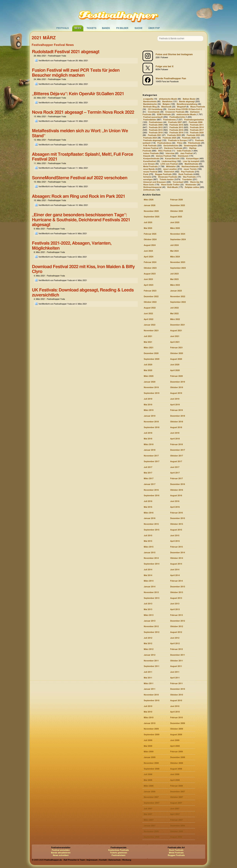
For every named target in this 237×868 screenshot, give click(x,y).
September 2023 (178, 268)
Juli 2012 (148, 638)
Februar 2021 (176, 348)
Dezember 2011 (178, 655)
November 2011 (151, 661)
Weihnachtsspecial (152, 187)
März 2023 (175, 285)
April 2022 (148, 319)
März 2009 (148, 752)
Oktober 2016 (177, 490)
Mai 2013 (148, 609)
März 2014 (148, 581)
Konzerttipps (192, 159)
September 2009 (151, 735)
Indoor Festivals (151, 154)
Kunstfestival (149, 161)
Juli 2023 (174, 274)
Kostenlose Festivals (119, 850)
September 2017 (151, 461)
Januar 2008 (150, 792)
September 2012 (151, 632)
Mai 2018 (148, 439)
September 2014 (151, 564)
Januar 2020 (150, 382)
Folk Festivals (150, 146)
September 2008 (151, 769)
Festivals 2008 (196, 122)
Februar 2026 (176, 200)
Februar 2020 (176, 376)
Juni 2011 (175, 672)
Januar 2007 (150, 826)
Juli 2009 (148, 740)
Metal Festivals (150, 167)
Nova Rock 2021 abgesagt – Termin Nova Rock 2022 (83, 112)
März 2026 (148, 200)
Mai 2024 (174, 251)
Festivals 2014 (197, 127)
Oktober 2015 (177, 524)
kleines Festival (164, 156)
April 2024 (148, 257)
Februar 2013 (176, 615)
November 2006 (151, 831)
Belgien (166, 104)
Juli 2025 (148, 222)
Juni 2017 (175, 467)
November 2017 (151, 456)
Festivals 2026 (189, 138)
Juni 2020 (175, 365)
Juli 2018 (148, 433)
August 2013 (176, 598)
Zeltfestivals (149, 190)
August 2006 (176, 837)
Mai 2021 (148, 342)
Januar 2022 (150, 325)
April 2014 (175, 575)
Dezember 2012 (178, 621)
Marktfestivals (191, 164)
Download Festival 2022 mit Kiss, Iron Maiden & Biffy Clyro (83, 269)
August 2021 (176, 331)
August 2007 (176, 803)
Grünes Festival (151, 148)
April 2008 (175, 780)
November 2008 (151, 763)
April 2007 (175, 814)
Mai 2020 (148, 370)
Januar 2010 (150, 723)
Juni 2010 (175, 706)
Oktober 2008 (177, 763)
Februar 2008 (176, 786)
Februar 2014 (176, 581)
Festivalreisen (156, 122)
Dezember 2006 (178, 826)
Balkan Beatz (189, 99)
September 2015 (151, 530)
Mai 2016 (148, 507)
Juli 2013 (148, 604)
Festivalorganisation (194, 120)
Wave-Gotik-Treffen (170, 185)
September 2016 (151, 496)
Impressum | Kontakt (97, 860)
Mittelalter (171, 167)
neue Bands (149, 169)
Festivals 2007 (175, 122)
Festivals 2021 (155, 135)
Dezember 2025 (178, 205)
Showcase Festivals (168, 177)
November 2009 (151, 729)
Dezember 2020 (151, 353)
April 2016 (175, 507)
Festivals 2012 (156, 127)
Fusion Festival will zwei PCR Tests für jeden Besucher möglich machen (76, 73)
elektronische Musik (186, 115)
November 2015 (151, 524)
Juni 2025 (175, 222)
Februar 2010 (176, 718)
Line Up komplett (191, 161)
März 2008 (148, 786)
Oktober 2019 (177, 387)
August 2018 (176, 427)
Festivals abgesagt (152, 140)
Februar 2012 (176, 649)
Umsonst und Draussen (154, 182)
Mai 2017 (148, 473)
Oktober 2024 (150, 239)
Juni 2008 (175, 774)
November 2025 (151, 211)
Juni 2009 (175, 740)
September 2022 (178, 302)
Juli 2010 (148, 706)
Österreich (169, 172)
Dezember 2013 (178, 587)
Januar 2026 (150, 205)
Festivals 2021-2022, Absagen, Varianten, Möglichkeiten (72, 246)
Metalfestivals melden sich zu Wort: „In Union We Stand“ (80, 133)
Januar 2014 (150, 587)
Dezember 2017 (178, 450)
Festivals (62, 28)
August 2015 (176, 530)
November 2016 (151, 490)
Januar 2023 (176, 291)
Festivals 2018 (156, 133)
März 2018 (148, 444)
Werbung (127, 860)
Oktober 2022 (150, 302)
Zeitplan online (192, 187)
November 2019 (151, 387)
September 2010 (151, 701)
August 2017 (176, 461)
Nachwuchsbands (190, 167)
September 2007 (151, 803)
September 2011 (151, 666)
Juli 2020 (148, 365)
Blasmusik (166, 107)
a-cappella (148, 99)
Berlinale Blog (150, 107)
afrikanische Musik (168, 99)
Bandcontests (150, 102)
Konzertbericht (172, 159)
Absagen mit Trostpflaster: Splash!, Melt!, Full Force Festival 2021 (82, 157)
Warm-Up (195, 182)
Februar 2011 (176, 683)
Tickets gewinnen (118, 853)
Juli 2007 (148, 809)
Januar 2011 (150, 689)
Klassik (147, 156)
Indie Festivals (184, 151)
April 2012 (175, 644)
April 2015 (175, 541)
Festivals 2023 (193, 135)
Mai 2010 (148, 712)
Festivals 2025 (169, 138)
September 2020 (151, 359)
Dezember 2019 (178, 382)
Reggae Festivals (163, 174)
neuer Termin (190, 169)
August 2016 (176, 496)
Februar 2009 (176, 752)
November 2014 (151, 558)
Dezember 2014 (178, 553)
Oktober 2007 (177, 797)
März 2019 (148, 410)
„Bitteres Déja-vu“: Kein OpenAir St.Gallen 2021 (78, 94)
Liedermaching (169, 161)
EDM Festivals (164, 115)
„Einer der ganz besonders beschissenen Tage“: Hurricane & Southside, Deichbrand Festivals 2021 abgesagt (81, 220)
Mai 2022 (174, 314)
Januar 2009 (150, 757)
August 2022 (150, 308)
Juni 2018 (175, 433)
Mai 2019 (148, 405)
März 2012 (148, 649)
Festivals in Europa (177, 140)
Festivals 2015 (156, 130)
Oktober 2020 (177, 353)
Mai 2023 (174, 279)
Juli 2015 (148, 536)
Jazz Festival (186, 154)
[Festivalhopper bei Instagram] (174, 56)
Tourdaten (187, 180)
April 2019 (175, 405)
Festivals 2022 (174, 135)
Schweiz (147, 177)
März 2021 (148, 348)
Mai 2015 (148, 541)
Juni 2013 (175, 604)
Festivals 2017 (197, 130)
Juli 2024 (174, 245)
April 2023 (148, 285)
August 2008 (176, 769)
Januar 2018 (150, 450)
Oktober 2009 (177, 729)
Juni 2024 (148, 251)
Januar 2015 (150, 553)
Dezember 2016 (178, 484)
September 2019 (151, 393)
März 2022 (175, 319)
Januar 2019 (150, 416)
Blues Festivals (198, 107)
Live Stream (149, 164)
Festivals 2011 (197, 125)
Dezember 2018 (178, 416)
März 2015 (148, 547)
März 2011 (148, 683)
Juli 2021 (148, 336)
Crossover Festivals (175, 112)
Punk (146, 174)
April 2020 (175, 370)
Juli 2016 (148, 501)
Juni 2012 (175, 638)
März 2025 (175, 228)
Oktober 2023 (150, 268)
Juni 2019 (175, 399)
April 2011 (175, 678)
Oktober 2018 (177, 422)
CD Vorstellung (155, 109)
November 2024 (178, 234)
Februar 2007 (176, 820)
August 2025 (176, 217)
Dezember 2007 (178, 792)
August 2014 (176, 564)
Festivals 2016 (176, 130)
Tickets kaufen (166, 180)
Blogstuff (181, 107)
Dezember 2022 (151, 297)
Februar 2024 (150, 262)
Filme (180, 143)
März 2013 (148, 615)
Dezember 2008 (178, 757)
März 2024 (175, 257)
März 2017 (148, 479)
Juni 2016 (175, 501)
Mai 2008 (148, 780)
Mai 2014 (148, 575)
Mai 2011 (148, 678)
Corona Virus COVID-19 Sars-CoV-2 (185, 109)
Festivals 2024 (150, 138)
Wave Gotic (149, 185)
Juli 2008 (148, 774)
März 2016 (148, 513)
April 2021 (175, 342)
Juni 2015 (175, 536)
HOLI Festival (165, 151)
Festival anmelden (61, 850)
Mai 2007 (148, 814)
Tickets (92, 28)
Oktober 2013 (177, 592)
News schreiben (61, 855)
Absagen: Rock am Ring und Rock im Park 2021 (78, 196)
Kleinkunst (183, 156)
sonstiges (148, 180)
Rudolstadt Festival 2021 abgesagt (66, 52)
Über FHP (154, 28)
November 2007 (151, 797)
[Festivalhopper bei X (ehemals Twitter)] (174, 68)
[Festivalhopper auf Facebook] (174, 80)
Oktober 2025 (177, 211)
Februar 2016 (176, 513)
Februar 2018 (176, 444)
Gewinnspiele (190, 146)
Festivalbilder (150, 120)
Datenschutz (115, 860)
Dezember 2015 (178, 518)
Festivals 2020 (197, 133)
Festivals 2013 (176, 127)
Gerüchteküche (171, 146)
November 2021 (151, 331)
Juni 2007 (175, 809)
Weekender (191, 185)
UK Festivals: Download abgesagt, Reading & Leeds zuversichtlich (83, 293)
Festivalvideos (164, 143)
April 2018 (175, 439)
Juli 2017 (148, 467)
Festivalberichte (177, 117)
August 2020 (176, 359)
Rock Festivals (186, 174)
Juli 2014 (148, 570)
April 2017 (175, 473)
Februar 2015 (176, 547)
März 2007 (148, 820)
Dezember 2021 (178, 325)
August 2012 (176, 632)
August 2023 (150, 274)
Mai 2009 (148, 746)
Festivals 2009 (156, 125)
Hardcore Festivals (173, 148)
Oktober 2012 (177, 626)
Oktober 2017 (177, 456)
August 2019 (176, 393)
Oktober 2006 (177, 831)
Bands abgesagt (187, 102)
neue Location (170, 169)
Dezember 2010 (178, 689)
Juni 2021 (175, 336)
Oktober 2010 (177, 695)
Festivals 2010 (176, 125)
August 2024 (150, 245)
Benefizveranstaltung (187, 104)
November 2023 (178, 262)
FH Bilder (122, 28)
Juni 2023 (148, 279)
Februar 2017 (176, 479)
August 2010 (176, 701)
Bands (106, 28)
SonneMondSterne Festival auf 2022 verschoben (80, 178)
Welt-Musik (173, 187)
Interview (170, 154)
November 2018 (151, 422)
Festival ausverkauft (153, 117)
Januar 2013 (150, 621)
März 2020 (148, 376)
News (78, 28)
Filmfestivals (194, 143)
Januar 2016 (150, 518)
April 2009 (175, 746)
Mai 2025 (148, 228)
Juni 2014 (175, 570)
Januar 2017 (150, 484)
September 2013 (151, 598)
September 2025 (151, 217)
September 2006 (151, 837)
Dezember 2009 (178, 723)
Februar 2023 (150, 291)
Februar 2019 (176, 410)
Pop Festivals (188, 172)
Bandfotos (167, 102)
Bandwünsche (150, 104)
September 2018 (151, 427)
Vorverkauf (178, 182)
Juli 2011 (148, 672)
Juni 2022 (148, 314)
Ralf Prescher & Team (74, 860)
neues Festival (150, 172)
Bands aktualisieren (61, 853)
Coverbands (154, 112)
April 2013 (175, 609)
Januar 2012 (150, 655)
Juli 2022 (174, 308)
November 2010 (151, 695)
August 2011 (176, 666)
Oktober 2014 (177, 558)
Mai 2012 (148, 644)
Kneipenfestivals (151, 159)
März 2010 (148, 718)
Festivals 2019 (176, 133)
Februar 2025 (150, 234)
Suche (139, 28)
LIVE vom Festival (169, 164)
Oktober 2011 (177, 661)
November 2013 (151, 592)
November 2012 (151, 626)
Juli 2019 (148, 399)
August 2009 (176, 735)
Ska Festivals (189, 177)
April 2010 (175, 712)
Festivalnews (169, 120)
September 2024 (178, 239)
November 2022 (178, 297)
